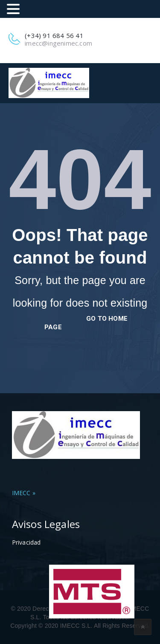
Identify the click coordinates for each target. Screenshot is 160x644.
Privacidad (26, 542)
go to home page (86, 323)
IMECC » (24, 493)
